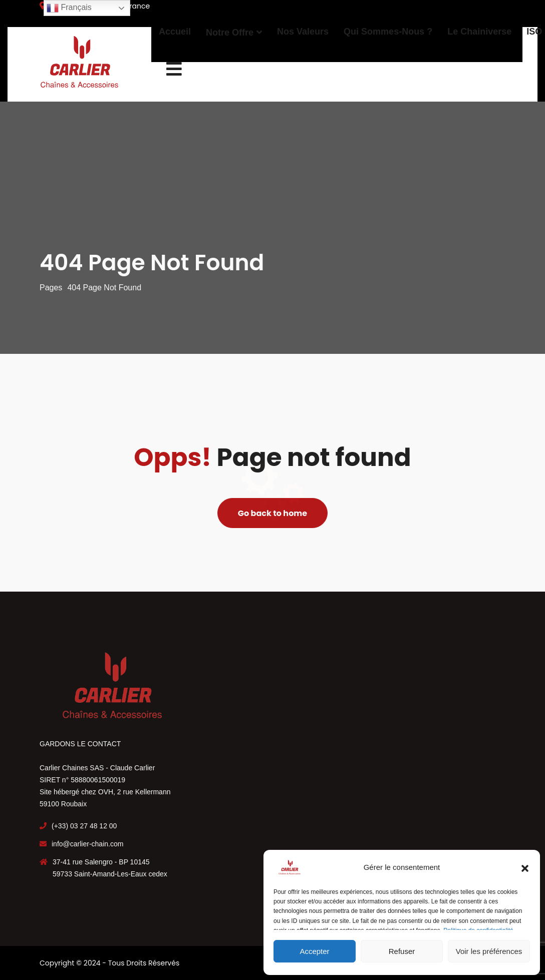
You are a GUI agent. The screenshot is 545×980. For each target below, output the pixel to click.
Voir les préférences (489, 951)
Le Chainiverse (479, 32)
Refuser (402, 951)
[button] (525, 867)
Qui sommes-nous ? (388, 32)
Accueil (175, 32)
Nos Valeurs (303, 32)
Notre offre (230, 33)
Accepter (314, 951)
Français (69, 8)
